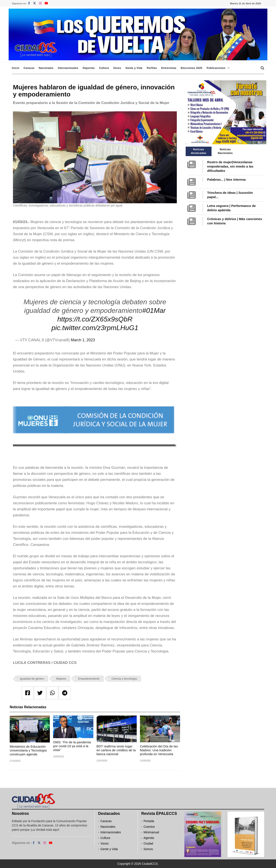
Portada (149, 821)
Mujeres (61, 679)
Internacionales (68, 68)
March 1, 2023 (83, 340)
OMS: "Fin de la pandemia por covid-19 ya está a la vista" (72, 746)
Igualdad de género (32, 679)
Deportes (89, 68)
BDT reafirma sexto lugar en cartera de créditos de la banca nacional (116, 750)
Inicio (16, 68)
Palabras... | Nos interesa (226, 179)
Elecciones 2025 (191, 68)
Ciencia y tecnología (124, 679)
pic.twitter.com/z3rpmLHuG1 (95, 328)
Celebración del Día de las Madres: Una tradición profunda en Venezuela (159, 750)
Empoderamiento (89, 679)
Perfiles (152, 68)
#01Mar (154, 311)
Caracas (29, 68)
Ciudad (148, 843)
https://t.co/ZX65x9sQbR (95, 319)
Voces (117, 68)
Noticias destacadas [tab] (198, 151)
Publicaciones (216, 68)
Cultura (104, 68)
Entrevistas (169, 68)
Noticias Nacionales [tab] (225, 151)
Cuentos (149, 827)
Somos (148, 849)
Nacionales (46, 68)
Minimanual (151, 832)
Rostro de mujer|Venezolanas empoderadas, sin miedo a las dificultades (230, 166)
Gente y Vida (134, 68)
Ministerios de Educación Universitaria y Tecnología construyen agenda (28, 750)
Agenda (149, 838)
